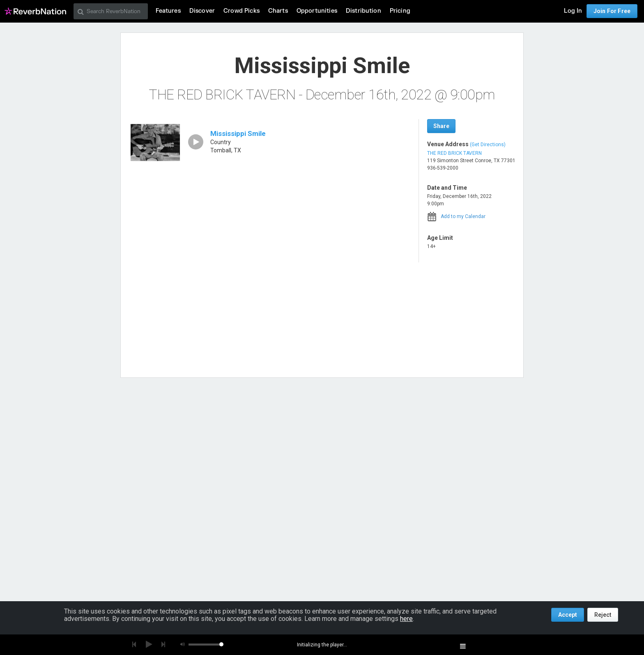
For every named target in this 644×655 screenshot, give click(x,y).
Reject (603, 615)
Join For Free (612, 11)
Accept (568, 615)
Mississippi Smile (238, 133)
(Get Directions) (488, 145)
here (406, 619)
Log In (573, 11)
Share (441, 126)
